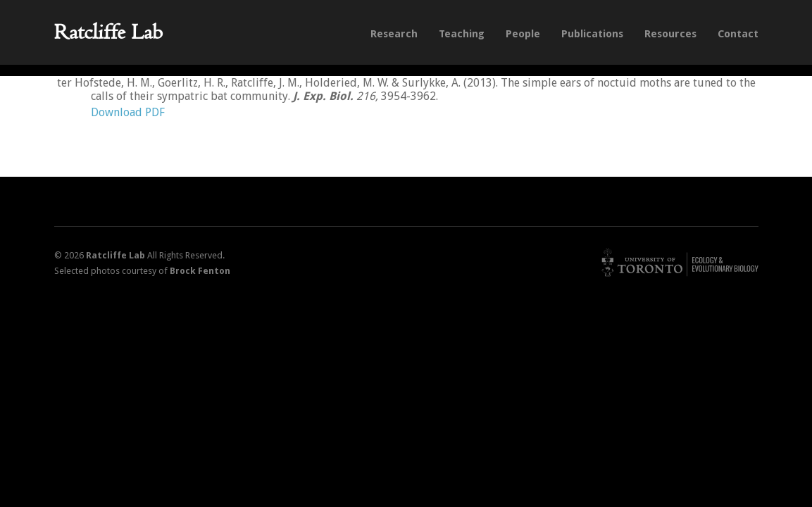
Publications (592, 34)
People (523, 34)
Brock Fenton (200, 271)
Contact (738, 34)
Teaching (462, 34)
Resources (670, 34)
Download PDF (128, 112)
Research (394, 34)
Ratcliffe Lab (108, 32)
